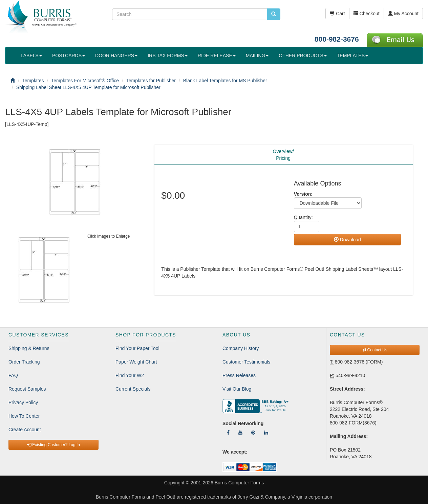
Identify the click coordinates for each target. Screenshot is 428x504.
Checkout (367, 14)
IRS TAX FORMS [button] (168, 56)
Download (347, 240)
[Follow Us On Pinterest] (253, 433)
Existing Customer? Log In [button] (53, 445)
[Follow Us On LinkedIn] (266, 433)
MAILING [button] (257, 56)
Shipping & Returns (29, 348)
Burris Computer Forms (239, 483)
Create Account (25, 430)
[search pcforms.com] (274, 14)
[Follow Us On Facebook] (228, 433)
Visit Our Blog (237, 389)
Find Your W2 (130, 375)
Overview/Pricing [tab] (283, 155)
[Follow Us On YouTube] (240, 433)
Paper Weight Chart (136, 362)
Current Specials (133, 389)
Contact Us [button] (375, 350)
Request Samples (27, 389)
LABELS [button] (31, 56)
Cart (337, 14)
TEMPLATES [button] (352, 56)
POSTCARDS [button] (69, 56)
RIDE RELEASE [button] (217, 56)
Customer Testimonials (246, 362)
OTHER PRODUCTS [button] (303, 56)
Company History (241, 348)
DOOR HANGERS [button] (116, 56)
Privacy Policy (23, 402)
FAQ (13, 375)
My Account (403, 14)
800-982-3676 (337, 39)
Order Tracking (24, 362)
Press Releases (239, 375)
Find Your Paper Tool (137, 348)
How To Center (24, 416)
